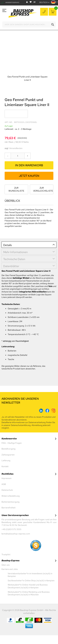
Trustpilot (6, 554)
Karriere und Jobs (10, 569)
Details (8, 245)
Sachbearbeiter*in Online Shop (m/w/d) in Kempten (31, 581)
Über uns (6, 565)
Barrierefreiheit (9, 508)
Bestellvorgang (9, 449)
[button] (54, 3)
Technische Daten (14, 259)
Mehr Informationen (15, 252)
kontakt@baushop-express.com (16, 534)
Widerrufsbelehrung (11, 496)
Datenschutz (7, 490)
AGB (4, 484)
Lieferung (6, 460)
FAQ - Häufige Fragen (12, 443)
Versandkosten (16, 148)
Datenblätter (11, 266)
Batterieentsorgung (11, 502)
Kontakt (5, 466)
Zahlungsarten (8, 455)
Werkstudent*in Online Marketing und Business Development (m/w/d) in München (29, 593)
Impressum (6, 478)
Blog (27, 2)
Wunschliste (31, 2)
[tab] (29, 245)
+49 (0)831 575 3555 (44, 12)
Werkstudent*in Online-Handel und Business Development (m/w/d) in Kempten (28, 586)
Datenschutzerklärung (21, 425)
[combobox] (29, 25)
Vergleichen (35, 2)
